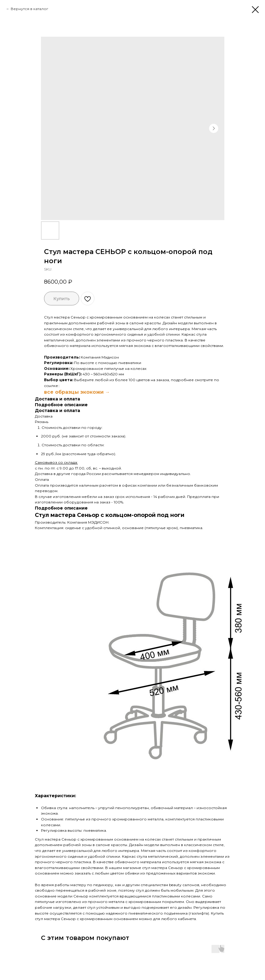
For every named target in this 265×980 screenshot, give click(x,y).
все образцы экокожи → (77, 392)
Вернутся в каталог (29, 9)
